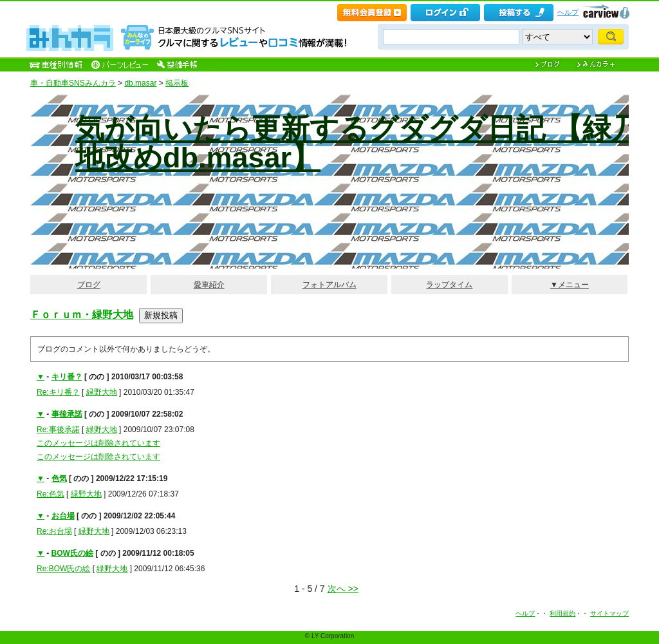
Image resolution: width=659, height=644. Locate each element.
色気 (59, 478)
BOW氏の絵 (72, 553)
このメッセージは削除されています (98, 443)
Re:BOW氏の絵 (63, 569)
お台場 (63, 516)
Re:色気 (51, 494)
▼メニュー (570, 285)
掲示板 (177, 83)
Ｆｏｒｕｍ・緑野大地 (82, 315)
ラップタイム (449, 285)
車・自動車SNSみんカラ (73, 83)
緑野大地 (102, 392)
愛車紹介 (209, 285)
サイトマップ (609, 613)
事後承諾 (67, 414)
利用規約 (562, 613)
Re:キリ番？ (58, 392)
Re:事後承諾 (58, 430)
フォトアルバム (329, 285)
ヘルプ (568, 12)
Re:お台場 (54, 531)
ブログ (89, 285)
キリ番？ (67, 377)
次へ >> (343, 589)
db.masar (140, 83)
